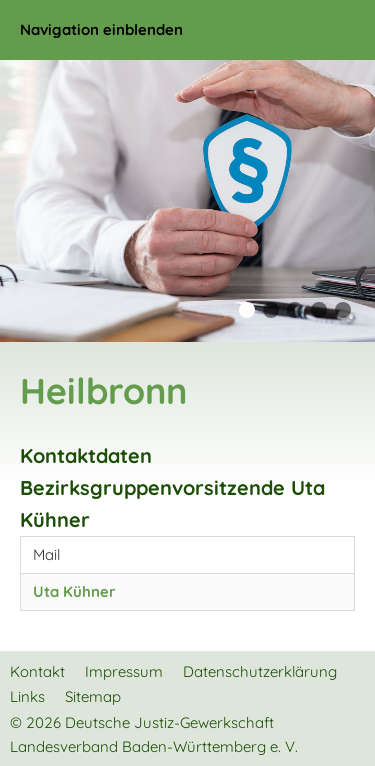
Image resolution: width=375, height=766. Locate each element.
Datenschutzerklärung (260, 671)
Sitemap (93, 696)
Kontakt (37, 671)
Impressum (124, 671)
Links (27, 696)
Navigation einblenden (101, 29)
